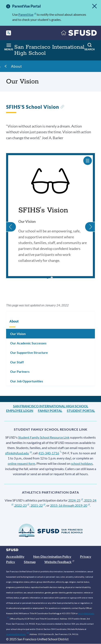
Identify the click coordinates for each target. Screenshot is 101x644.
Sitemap (30, 562)
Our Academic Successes (28, 343)
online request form (21, 463)
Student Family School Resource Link (44, 437)
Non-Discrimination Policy (52, 556)
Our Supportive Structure (29, 352)
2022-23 (22, 505)
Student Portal (81, 410)
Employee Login (20, 410)
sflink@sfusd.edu (18, 453)
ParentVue (27, 14)
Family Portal (50, 410)
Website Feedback (59, 562)
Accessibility (15, 556)
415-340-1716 (50, 453)
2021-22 (38, 505)
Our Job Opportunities (27, 381)
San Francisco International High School (51, 406)
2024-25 (76, 500)
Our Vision (18, 334)
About (16, 66)
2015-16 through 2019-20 (70, 505)
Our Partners (20, 371)
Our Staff (17, 362)
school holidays (82, 463)
